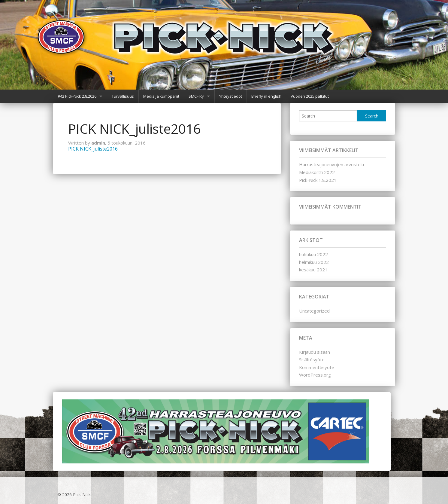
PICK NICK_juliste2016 (93, 149)
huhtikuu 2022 (313, 254)
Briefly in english (266, 96)
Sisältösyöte (312, 359)
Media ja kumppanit (161, 96)
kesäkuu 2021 (313, 270)
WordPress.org (315, 375)
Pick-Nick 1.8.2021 (318, 180)
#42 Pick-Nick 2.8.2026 (77, 96)
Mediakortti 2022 (317, 172)
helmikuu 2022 (314, 262)
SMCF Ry (196, 96)
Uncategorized (314, 311)
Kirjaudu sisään (315, 352)
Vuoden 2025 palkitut (310, 96)
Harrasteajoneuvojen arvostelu (331, 164)
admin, (99, 143)
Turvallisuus (123, 96)
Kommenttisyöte (317, 367)
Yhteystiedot (231, 96)
